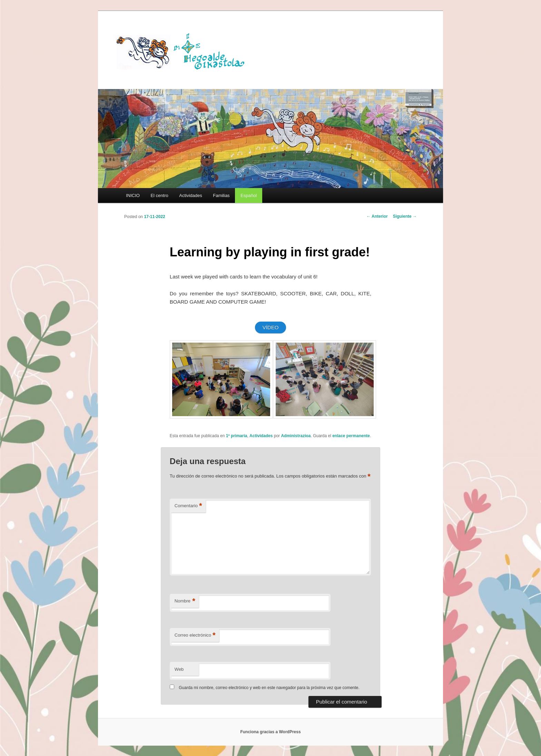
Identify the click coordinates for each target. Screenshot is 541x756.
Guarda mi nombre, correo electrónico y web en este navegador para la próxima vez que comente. (269, 688)
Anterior (377, 216)
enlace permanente (351, 436)
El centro (159, 195)
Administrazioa (296, 436)
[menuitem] (248, 195)
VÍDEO (271, 327)
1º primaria (237, 436)
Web (179, 669)
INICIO (133, 195)
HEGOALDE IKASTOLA (183, 51)
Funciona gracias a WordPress (270, 732)
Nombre (185, 601)
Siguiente (405, 216)
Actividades (190, 195)
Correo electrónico (195, 635)
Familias (221, 195)
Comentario (188, 506)
